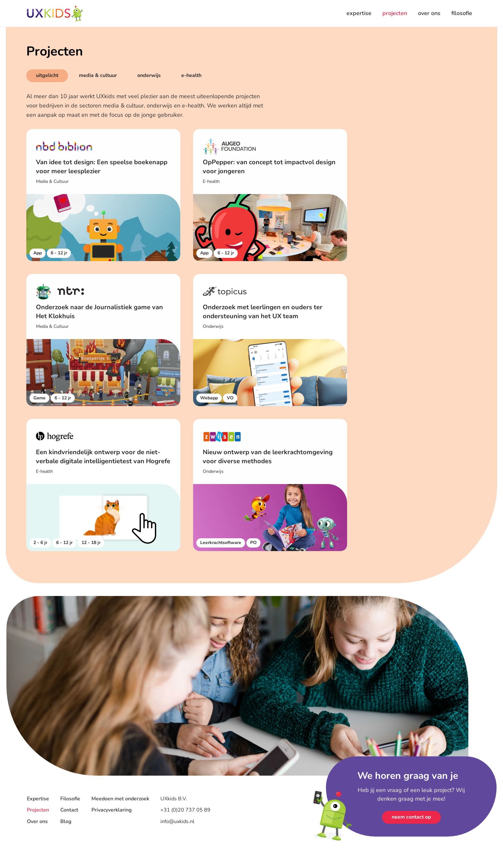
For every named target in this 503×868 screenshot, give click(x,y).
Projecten (38, 810)
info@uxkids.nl (177, 821)
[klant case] (103, 195)
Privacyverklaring (112, 810)
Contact (69, 810)
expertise (359, 13)
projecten (395, 13)
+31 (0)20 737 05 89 (186, 810)
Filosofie (70, 799)
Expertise (38, 799)
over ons (429, 13)
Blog (66, 821)
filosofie (462, 13)
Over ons (37, 821)
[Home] (55, 13)
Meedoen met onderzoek (120, 799)
